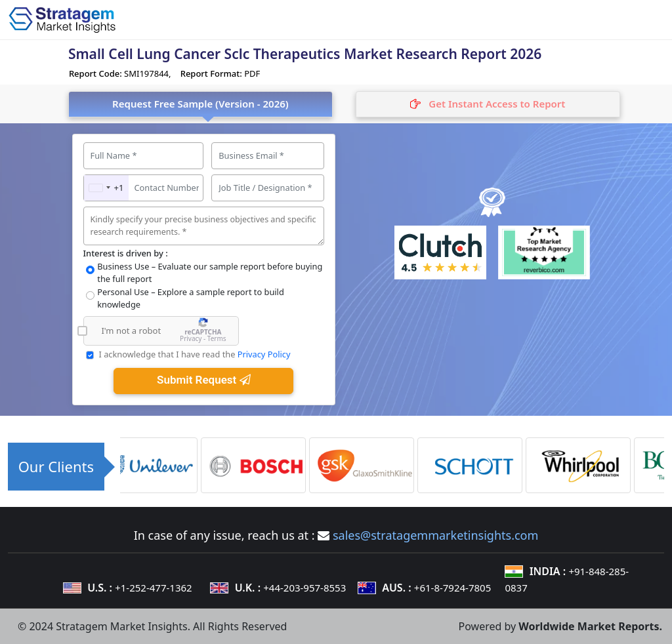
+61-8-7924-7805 (452, 588)
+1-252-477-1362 (153, 588)
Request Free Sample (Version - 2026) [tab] (200, 104)
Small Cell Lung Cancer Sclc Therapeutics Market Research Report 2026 (305, 54)
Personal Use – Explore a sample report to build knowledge (191, 298)
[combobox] (107, 188)
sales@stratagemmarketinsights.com (435, 535)
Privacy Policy (264, 354)
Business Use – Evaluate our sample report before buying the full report (210, 272)
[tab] (488, 104)
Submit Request (203, 380)
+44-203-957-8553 (304, 588)
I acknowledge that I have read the (194, 354)
